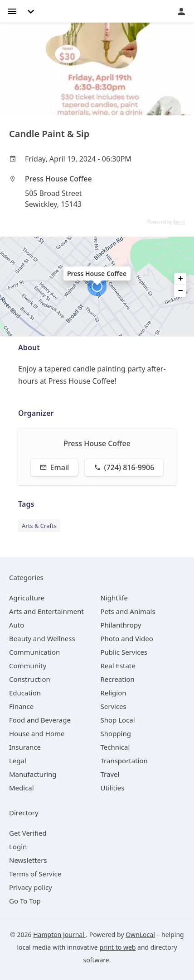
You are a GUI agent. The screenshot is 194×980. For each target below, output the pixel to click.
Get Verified (28, 833)
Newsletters (28, 860)
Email (55, 467)
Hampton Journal (59, 935)
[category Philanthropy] (121, 625)
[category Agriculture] (27, 598)
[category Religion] (114, 693)
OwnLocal (140, 935)
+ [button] (181, 279)
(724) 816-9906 (124, 467)
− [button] (181, 291)
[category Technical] (115, 747)
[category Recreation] (118, 679)
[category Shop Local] (118, 720)
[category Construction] (30, 679)
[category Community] (28, 666)
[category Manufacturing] (33, 774)
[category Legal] (18, 761)
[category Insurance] (25, 747)
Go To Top (25, 901)
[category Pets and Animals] (128, 611)
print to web (117, 947)
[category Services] (114, 706)
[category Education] (25, 693)
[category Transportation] (124, 761)
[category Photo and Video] (127, 638)
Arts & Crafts (39, 526)
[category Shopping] (116, 733)
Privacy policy (31, 887)
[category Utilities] (113, 788)
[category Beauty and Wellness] (42, 638)
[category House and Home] (37, 733)
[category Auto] (17, 625)
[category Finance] (21, 706)
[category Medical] (22, 788)
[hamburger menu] (12, 11)
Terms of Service (35, 874)
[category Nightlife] (114, 598)
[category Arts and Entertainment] (46, 611)
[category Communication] (34, 652)
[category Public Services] (124, 652)
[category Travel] (110, 774)
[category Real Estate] (118, 666)
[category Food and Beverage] (40, 720)
